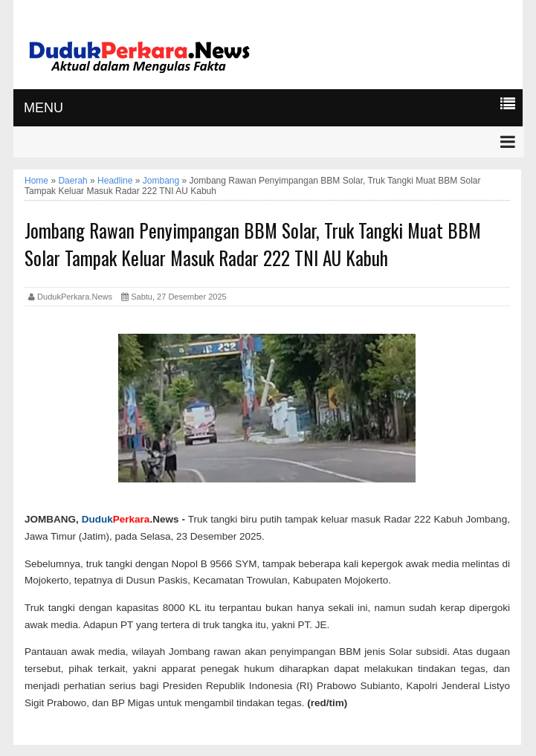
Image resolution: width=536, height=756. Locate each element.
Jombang (161, 181)
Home (36, 181)
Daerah (72, 181)
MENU (43, 108)
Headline (115, 181)
